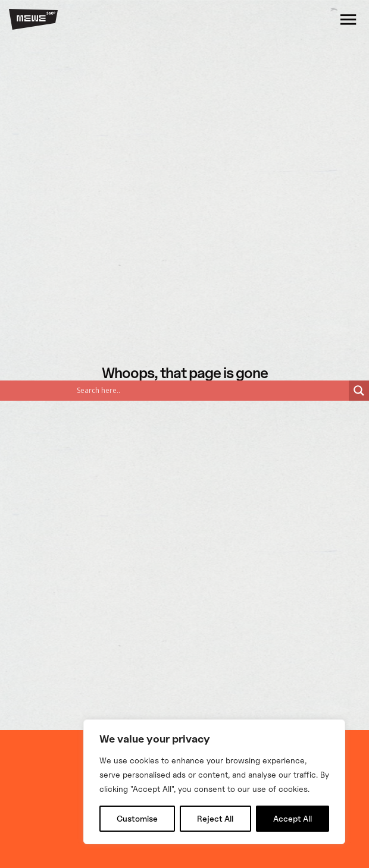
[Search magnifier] (359, 391)
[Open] (348, 19)
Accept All (293, 818)
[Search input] (98, 391)
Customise (137, 818)
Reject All (215, 818)
